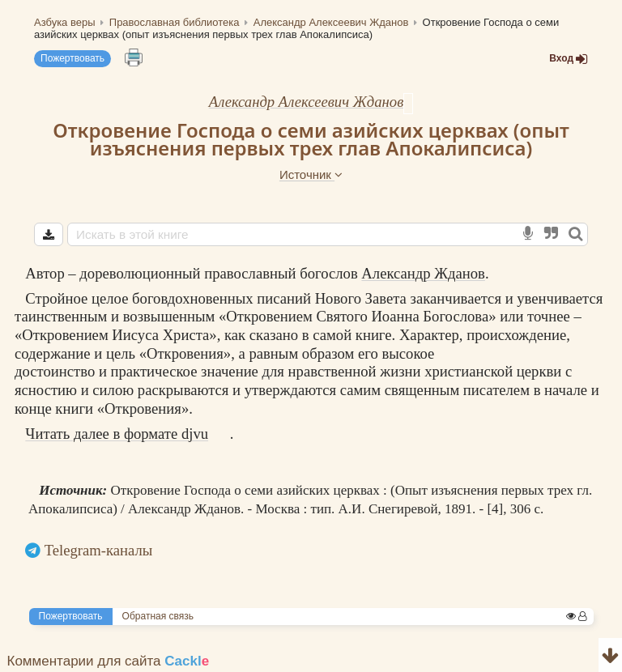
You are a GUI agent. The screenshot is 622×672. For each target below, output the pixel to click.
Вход (569, 59)
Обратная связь (158, 616)
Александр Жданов (423, 273)
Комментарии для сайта (109, 661)
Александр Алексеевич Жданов (307, 102)
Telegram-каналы (99, 550)
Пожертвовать (72, 58)
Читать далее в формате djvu (117, 434)
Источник (311, 174)
